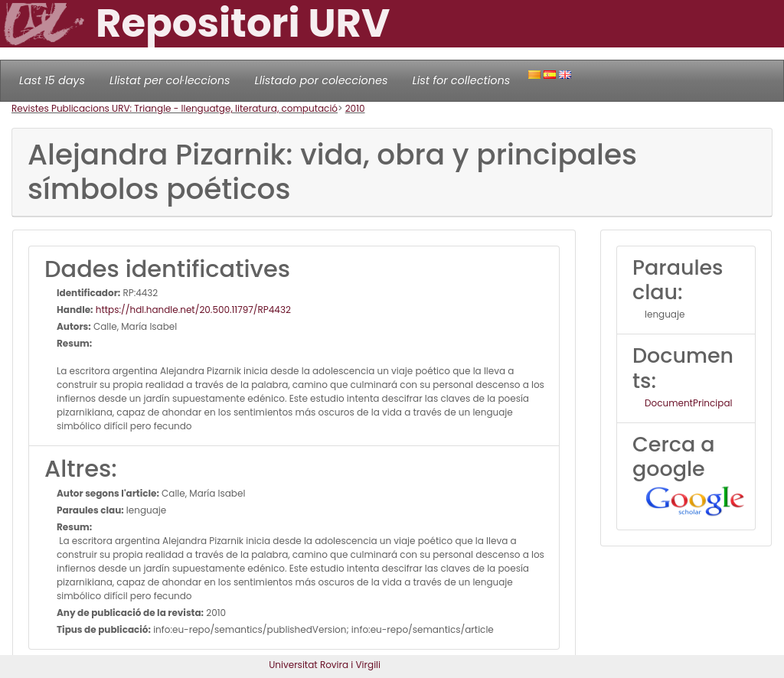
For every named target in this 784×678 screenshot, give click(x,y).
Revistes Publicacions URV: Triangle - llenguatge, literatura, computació (175, 108)
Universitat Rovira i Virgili (325, 665)
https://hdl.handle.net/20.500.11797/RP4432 (192, 310)
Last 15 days (52, 80)
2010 (355, 108)
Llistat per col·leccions (170, 80)
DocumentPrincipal (688, 403)
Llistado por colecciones (322, 80)
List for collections (461, 80)
